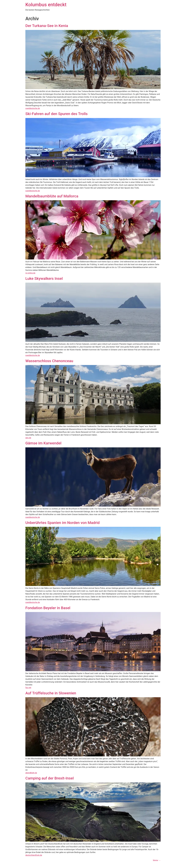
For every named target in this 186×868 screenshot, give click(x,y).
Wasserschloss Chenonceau (49, 361)
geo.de (28, 438)
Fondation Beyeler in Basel (48, 608)
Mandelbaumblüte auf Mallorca (52, 196)
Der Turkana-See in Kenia (47, 26)
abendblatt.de (31, 773)
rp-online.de (30, 273)
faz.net (28, 688)
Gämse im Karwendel (43, 443)
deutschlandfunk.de (34, 855)
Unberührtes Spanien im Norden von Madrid (63, 523)
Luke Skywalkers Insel (44, 278)
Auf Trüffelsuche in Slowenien (51, 693)
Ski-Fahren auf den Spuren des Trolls (57, 114)
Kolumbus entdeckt (46, 5)
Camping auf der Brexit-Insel (50, 778)
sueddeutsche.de (33, 108)
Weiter (157, 860)
